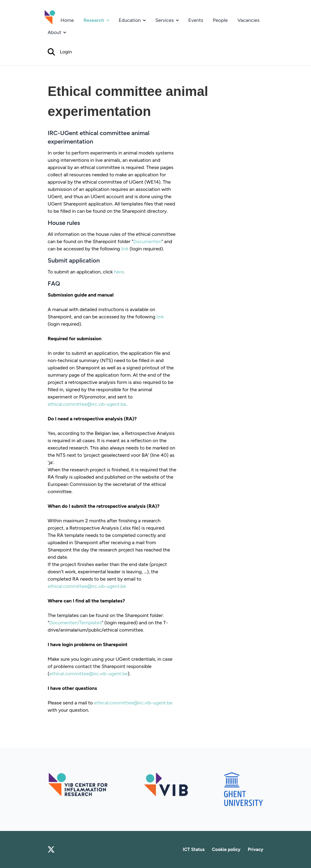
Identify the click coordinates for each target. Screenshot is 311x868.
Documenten (147, 241)
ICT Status (194, 849)
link (125, 249)
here (119, 272)
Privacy (256, 849)
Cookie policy (226, 849)
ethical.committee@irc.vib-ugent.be (87, 404)
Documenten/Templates (75, 623)
